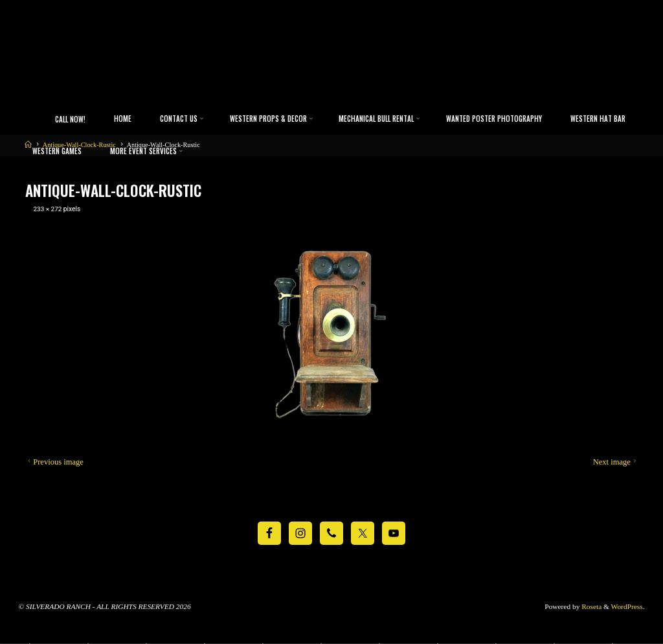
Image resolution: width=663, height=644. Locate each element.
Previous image (54, 463)
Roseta (590, 606)
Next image (615, 463)
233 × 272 (49, 210)
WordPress (627, 606)
